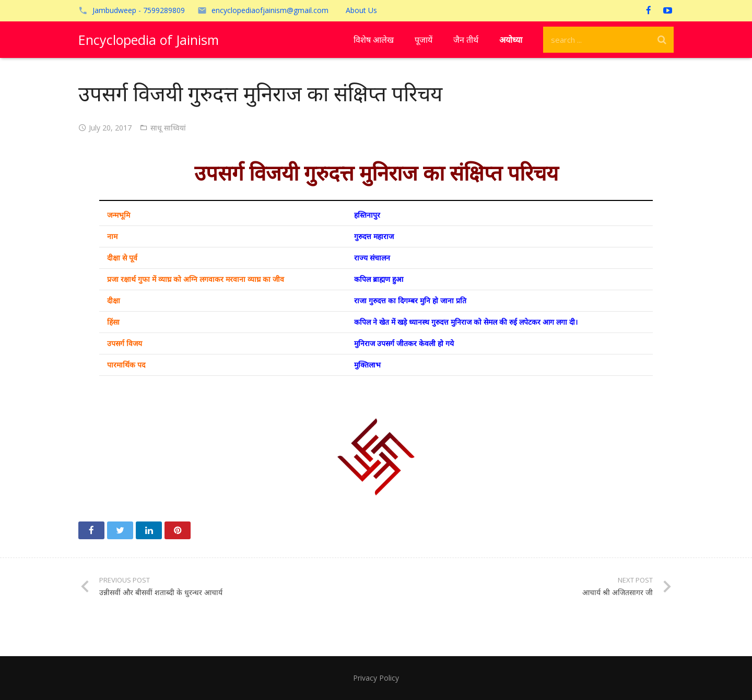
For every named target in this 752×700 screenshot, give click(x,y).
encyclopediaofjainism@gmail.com (270, 10)
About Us (361, 10)
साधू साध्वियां (168, 128)
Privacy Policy (376, 678)
